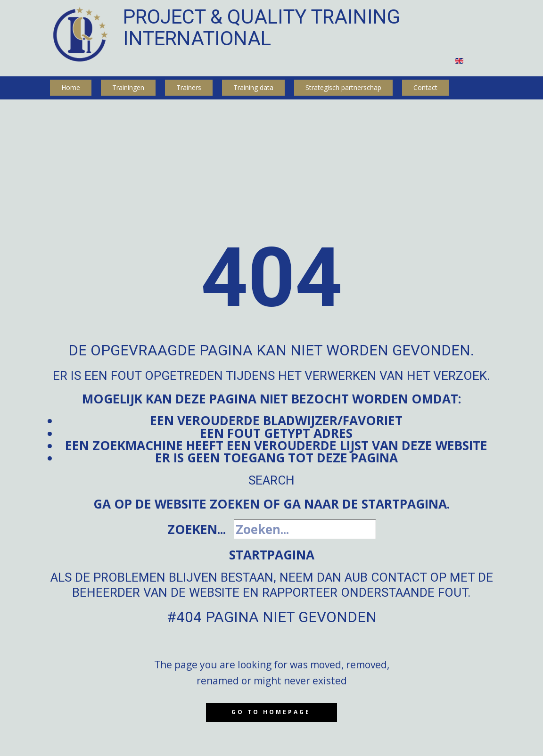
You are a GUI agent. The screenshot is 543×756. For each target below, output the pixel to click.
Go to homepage (271, 712)
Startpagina (272, 555)
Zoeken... (197, 529)
